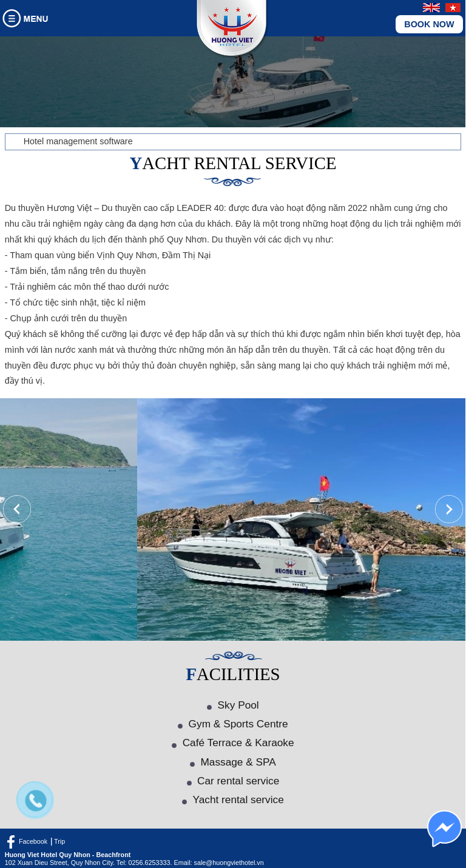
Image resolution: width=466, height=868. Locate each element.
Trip (59, 841)
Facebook (33, 841)
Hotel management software (78, 141)
